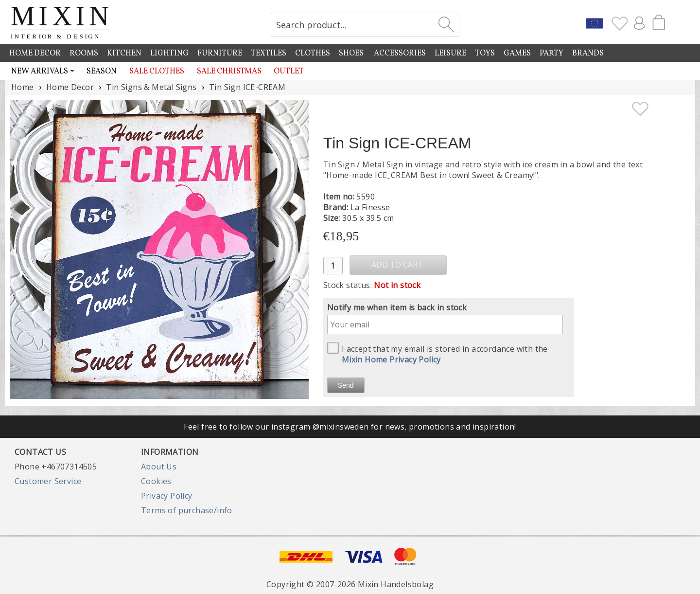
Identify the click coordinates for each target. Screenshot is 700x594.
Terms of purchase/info (187, 510)
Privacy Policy (167, 496)
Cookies (156, 481)
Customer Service (48, 481)
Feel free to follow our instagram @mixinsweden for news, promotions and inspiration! (350, 427)
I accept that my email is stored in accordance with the (437, 353)
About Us (159, 467)
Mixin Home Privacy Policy (391, 360)
